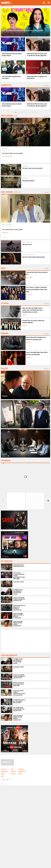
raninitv (25, 315)
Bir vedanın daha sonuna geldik (13, 229)
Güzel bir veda (27, 244)
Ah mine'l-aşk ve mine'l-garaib (32, 168)
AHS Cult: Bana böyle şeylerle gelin (34, 257)
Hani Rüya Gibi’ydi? (28, 181)
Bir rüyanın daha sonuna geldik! (13, 153)
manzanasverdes (7, 156)
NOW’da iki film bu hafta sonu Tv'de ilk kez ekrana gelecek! (37, 55)
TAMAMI (46, 86)
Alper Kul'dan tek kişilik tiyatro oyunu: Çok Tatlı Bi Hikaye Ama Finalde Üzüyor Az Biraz (32, 310)
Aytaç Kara (5, 232)
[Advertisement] (25, 641)
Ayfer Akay (29, 277)
